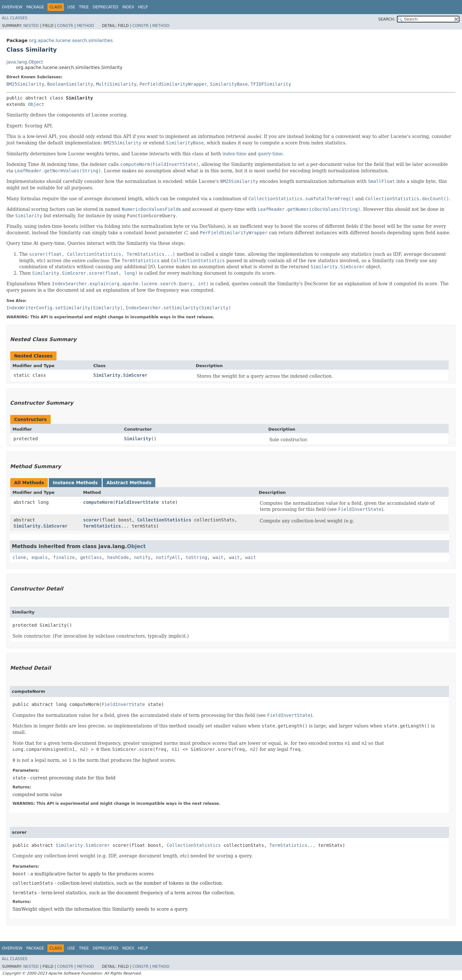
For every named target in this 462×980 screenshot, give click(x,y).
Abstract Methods (129, 483)
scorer (91, 520)
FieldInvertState (137, 502)
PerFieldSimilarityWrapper (173, 84)
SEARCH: (387, 19)
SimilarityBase (229, 84)
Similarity (137, 439)
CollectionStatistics (164, 520)
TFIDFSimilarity (271, 84)
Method (86, 26)
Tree (84, 7)
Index (128, 7)
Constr (65, 26)
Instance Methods (75, 483)
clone (19, 557)
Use (71, 7)
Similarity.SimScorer (120, 375)
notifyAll (168, 557)
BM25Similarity (25, 84)
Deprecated (106, 7)
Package (35, 7)
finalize (64, 557)
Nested (31, 26)
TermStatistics (102, 526)
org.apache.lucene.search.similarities (71, 40)
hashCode (118, 557)
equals (40, 557)
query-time (270, 154)
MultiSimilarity (116, 84)
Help (143, 7)
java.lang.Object (25, 62)
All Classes (15, 18)
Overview (12, 7)
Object (36, 104)
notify (142, 557)
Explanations (21, 284)
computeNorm (98, 502)
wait (218, 557)
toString (197, 557)
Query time (19, 243)
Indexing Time (23, 164)
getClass (91, 557)
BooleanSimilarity (70, 84)
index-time (235, 154)
